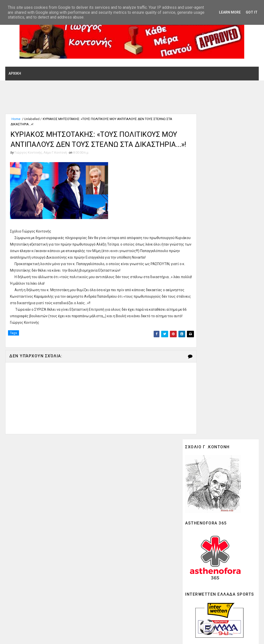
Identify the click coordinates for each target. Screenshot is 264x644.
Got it (252, 12)
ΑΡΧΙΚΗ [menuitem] (15, 73)
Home (16, 119)
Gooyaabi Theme (87, 635)
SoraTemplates (36, 635)
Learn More (230, 12)
